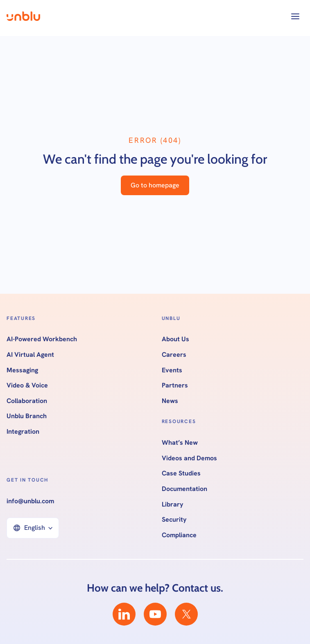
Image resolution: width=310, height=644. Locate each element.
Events (172, 370)
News (170, 401)
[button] (295, 16)
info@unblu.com (30, 501)
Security (174, 520)
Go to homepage (155, 185)
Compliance (179, 535)
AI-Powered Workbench (42, 339)
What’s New (180, 443)
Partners (175, 385)
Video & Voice (27, 385)
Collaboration (27, 401)
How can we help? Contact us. (155, 588)
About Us (175, 339)
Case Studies (181, 473)
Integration (23, 432)
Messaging (22, 370)
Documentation (184, 489)
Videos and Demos (189, 458)
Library (173, 504)
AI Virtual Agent (30, 355)
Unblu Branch (27, 416)
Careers (174, 355)
